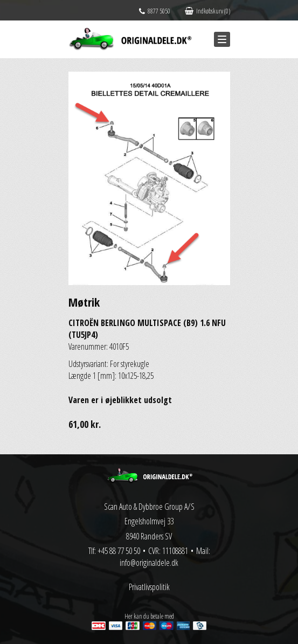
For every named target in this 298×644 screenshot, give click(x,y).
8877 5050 (155, 11)
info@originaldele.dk (149, 563)
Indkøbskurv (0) (207, 11)
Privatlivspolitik (149, 587)
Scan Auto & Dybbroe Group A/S (149, 507)
